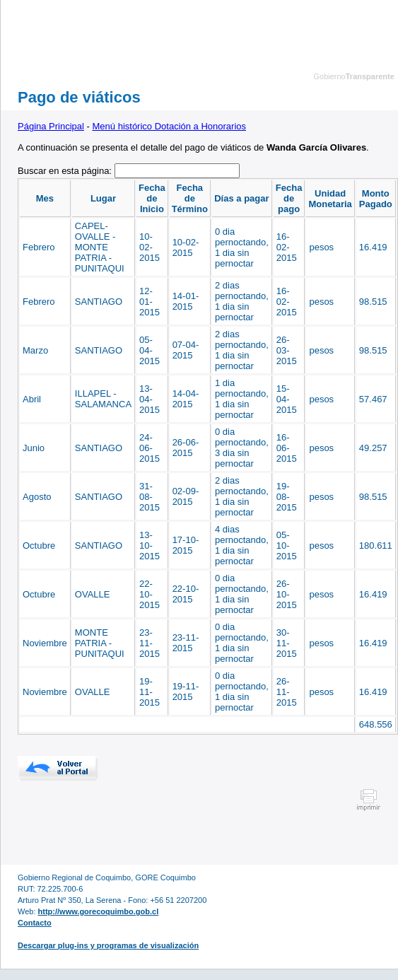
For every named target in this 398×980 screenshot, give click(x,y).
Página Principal (51, 126)
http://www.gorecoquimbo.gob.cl (99, 911)
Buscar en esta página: (66, 171)
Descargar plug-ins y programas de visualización (108, 945)
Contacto (35, 923)
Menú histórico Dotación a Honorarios (170, 126)
